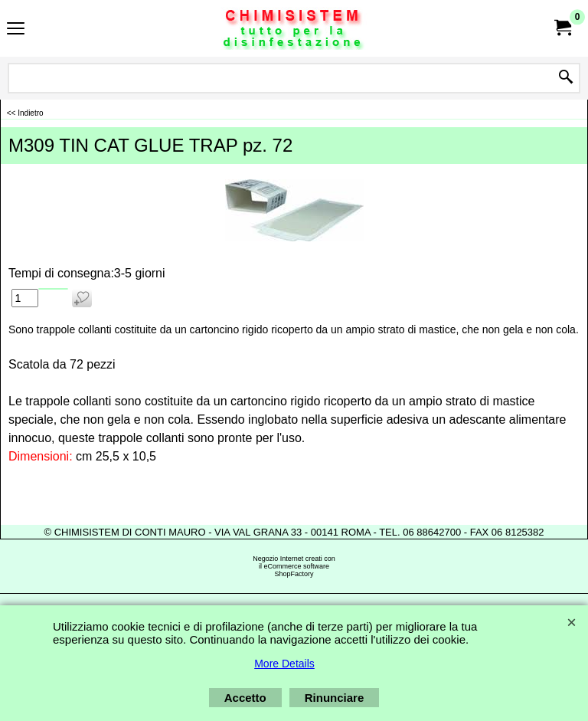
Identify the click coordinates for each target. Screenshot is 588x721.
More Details (284, 664)
